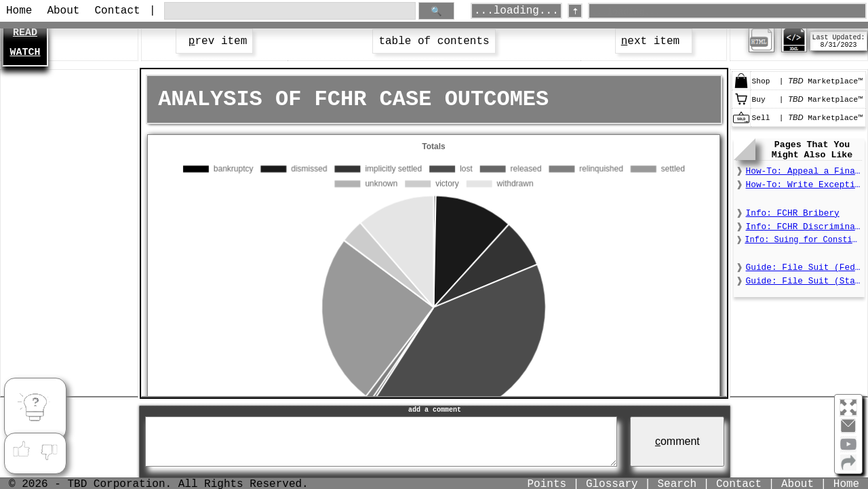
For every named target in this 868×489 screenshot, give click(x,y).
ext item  (654, 41)
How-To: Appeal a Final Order (804, 171)
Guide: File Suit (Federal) (804, 268)
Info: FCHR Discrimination (804, 227)
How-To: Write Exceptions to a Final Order (804, 185)
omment (677, 441)
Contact (117, 11)
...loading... (516, 11)
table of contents (434, 41)
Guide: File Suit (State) (804, 281)
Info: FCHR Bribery (793, 213)
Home (19, 11)
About (63, 11)
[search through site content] (290, 11)
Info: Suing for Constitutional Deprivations (803, 240)
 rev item (214, 41)
